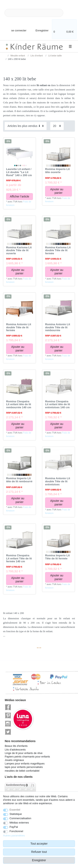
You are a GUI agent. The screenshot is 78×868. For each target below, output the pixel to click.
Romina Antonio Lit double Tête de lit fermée (19, 327)
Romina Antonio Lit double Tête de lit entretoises (58, 481)
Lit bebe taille (55, 56)
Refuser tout (39, 852)
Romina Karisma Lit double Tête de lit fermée (58, 250)
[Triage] (26, 126)
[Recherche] (70, 13)
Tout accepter (39, 844)
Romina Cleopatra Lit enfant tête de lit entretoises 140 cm (58, 404)
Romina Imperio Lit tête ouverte (57, 171)
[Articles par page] (57, 126)
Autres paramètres (14, 835)
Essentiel (15, 810)
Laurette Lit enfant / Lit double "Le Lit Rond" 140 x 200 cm (19, 172)
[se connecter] (15, 28)
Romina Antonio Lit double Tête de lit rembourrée (58, 327)
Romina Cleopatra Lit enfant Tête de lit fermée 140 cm (19, 558)
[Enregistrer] (39, 28)
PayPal (14, 827)
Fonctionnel (16, 831)
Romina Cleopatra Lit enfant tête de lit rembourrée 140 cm (19, 404)
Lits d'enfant (36, 56)
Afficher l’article (19, 196)
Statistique (16, 814)
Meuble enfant (17, 56)
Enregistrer (39, 860)
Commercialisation (20, 818)
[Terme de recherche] (34, 13)
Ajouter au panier (60, 191)
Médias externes (19, 823)
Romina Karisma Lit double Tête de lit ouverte (19, 250)
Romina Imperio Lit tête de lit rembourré (19, 480)
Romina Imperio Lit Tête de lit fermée (57, 557)
